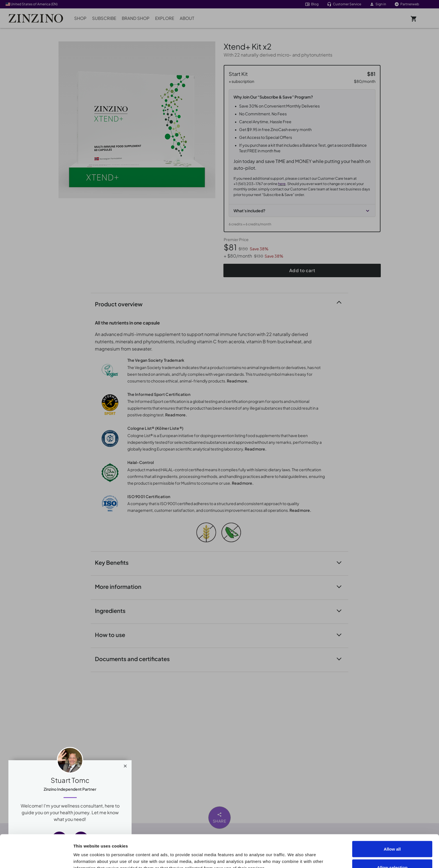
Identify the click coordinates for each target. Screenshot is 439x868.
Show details (317, 854)
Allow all (392, 816)
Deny (392, 853)
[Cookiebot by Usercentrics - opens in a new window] (36, 857)
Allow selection (392, 835)
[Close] (125, 765)
